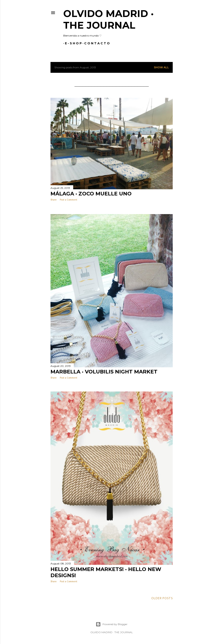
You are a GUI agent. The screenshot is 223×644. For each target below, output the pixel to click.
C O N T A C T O (95, 43)
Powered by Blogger (112, 624)
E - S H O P (72, 43)
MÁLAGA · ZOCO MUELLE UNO (91, 194)
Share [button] (54, 200)
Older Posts (162, 598)
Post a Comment (69, 200)
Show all (161, 67)
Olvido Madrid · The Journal (108, 19)
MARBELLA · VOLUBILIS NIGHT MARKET (104, 371)
